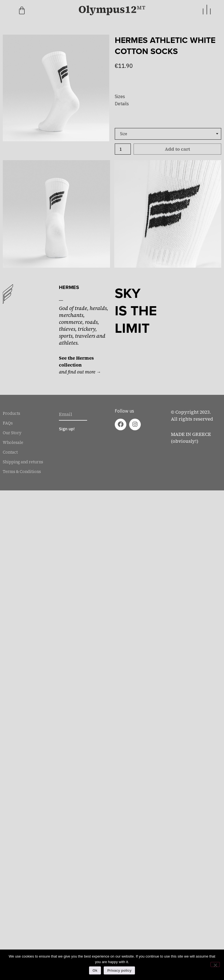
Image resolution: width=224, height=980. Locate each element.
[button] (168, 96)
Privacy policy (119, 970)
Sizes (120, 96)
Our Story (12, 433)
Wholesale (13, 442)
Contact (10, 452)
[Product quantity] (123, 149)
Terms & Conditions (22, 472)
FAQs (8, 423)
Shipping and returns (23, 462)
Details (122, 104)
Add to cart (177, 149)
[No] (215, 964)
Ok (95, 970)
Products (11, 413)
